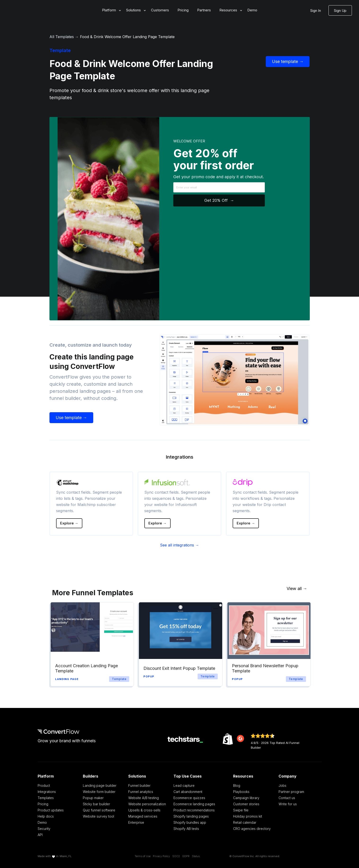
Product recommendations (194, 810)
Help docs (46, 816)
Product (44, 785)
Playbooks (241, 792)
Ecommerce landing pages (194, 804)
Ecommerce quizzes (189, 798)
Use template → (288, 61)
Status (196, 856)
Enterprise (136, 822)
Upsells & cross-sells (144, 810)
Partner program (291, 792)
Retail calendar (245, 822)
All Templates (62, 37)
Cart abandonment (188, 792)
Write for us (288, 804)
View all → (297, 588)
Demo (252, 10)
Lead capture (184, 785)
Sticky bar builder (96, 804)
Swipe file (241, 810)
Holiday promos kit (248, 816)
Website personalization (147, 804)
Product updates (51, 810)
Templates (46, 798)
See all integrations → (179, 545)
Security (44, 829)
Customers (160, 10)
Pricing (183, 10)
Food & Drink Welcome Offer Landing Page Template (127, 37)
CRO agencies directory (252, 829)
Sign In (316, 11)
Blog (237, 785)
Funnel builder (139, 785)
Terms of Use (143, 856)
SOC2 (176, 856)
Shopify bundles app (190, 822)
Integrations (47, 792)
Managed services (143, 816)
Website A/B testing (144, 798)
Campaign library (246, 798)
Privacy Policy (161, 856)
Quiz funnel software (99, 810)
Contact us (287, 798)
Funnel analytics (141, 792)
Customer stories (246, 804)
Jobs (282, 785)
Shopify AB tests (186, 829)
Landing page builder (100, 785)
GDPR (186, 856)
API (40, 835)
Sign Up (340, 11)
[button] (110, 10)
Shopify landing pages (191, 816)
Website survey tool (98, 816)
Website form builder (99, 792)
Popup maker (93, 798)
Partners (204, 10)
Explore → (69, 523)
